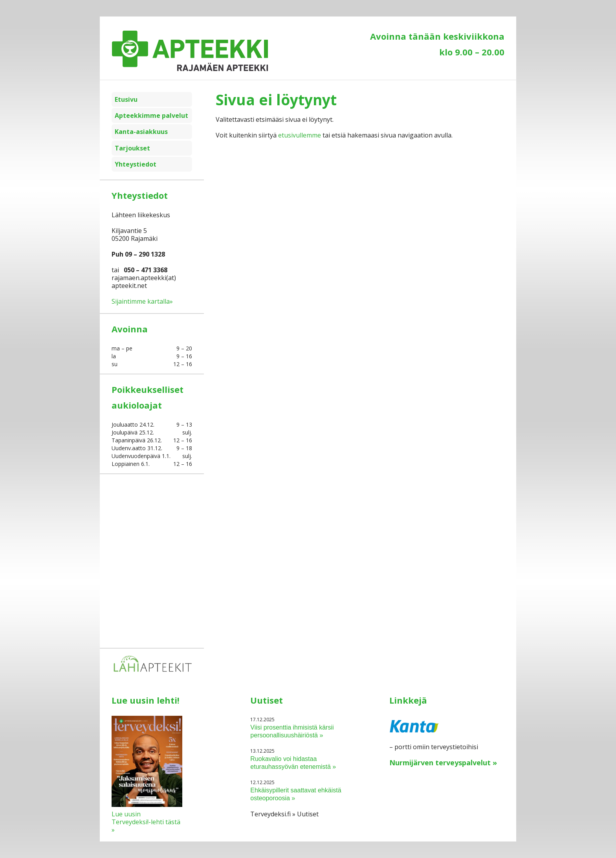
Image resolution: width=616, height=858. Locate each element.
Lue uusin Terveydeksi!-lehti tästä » (146, 822)
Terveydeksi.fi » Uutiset (284, 814)
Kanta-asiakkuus (141, 132)
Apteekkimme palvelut (151, 115)
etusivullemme (300, 135)
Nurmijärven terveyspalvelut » (443, 763)
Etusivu (126, 99)
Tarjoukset (132, 148)
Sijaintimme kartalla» (142, 301)
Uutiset (267, 700)
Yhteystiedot (136, 164)
